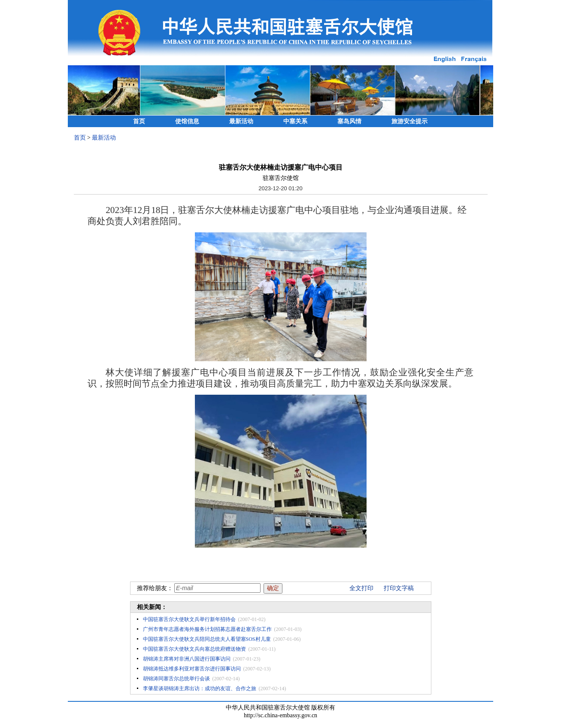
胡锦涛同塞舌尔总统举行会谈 (176, 679)
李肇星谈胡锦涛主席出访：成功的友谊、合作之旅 (200, 688)
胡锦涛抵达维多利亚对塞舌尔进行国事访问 (192, 669)
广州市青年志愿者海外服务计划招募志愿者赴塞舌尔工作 (207, 629)
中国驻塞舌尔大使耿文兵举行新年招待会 (189, 619)
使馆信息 (187, 121)
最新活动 (241, 121)
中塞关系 (295, 121)
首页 (139, 121)
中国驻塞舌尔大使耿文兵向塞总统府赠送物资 (194, 649)
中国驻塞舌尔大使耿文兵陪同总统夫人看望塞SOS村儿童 (207, 639)
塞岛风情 (349, 121)
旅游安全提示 (409, 121)
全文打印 (361, 588)
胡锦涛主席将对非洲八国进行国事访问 (187, 659)
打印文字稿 (399, 588)
